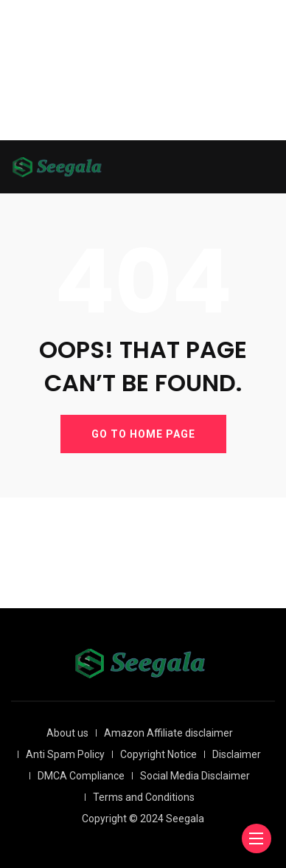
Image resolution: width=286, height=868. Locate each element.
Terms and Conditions (144, 797)
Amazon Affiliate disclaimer (168, 733)
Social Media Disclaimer (195, 776)
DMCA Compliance (81, 776)
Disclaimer (237, 754)
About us (67, 733)
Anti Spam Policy (65, 754)
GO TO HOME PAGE (143, 434)
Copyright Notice (158, 754)
